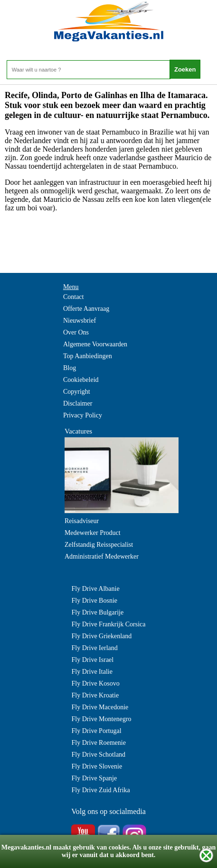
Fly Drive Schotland (99, 755)
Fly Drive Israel (93, 660)
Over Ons (76, 332)
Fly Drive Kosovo (96, 683)
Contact (74, 297)
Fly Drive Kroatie (95, 695)
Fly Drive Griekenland (102, 636)
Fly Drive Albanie (96, 589)
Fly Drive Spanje (94, 778)
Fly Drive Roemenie (99, 743)
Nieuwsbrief (80, 321)
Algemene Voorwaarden (95, 344)
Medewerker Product (93, 533)
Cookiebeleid (81, 380)
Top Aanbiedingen (88, 356)
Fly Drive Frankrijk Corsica (109, 624)
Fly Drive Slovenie (97, 766)
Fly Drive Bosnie (94, 601)
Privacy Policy (83, 415)
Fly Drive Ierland (95, 648)
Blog (70, 368)
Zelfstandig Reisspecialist (99, 545)
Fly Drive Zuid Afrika (101, 790)
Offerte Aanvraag (86, 309)
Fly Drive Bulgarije (98, 612)
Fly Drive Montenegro (102, 719)
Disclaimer (78, 403)
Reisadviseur (82, 521)
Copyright (77, 392)
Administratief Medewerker (102, 556)
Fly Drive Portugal (97, 731)
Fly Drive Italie (92, 672)
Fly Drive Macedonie (100, 707)
